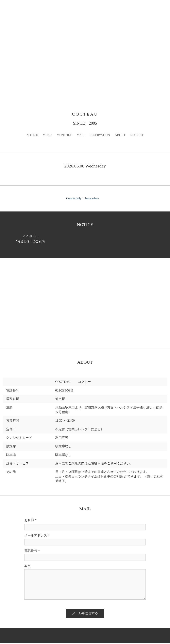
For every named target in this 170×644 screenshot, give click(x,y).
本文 (28, 567)
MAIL (80, 135)
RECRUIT (139, 135)
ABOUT (121, 135)
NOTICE (30, 135)
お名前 (30, 521)
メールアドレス (37, 536)
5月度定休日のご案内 (30, 239)
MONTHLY (63, 135)
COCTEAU (85, 114)
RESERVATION (100, 135)
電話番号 (32, 551)
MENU (46, 135)
